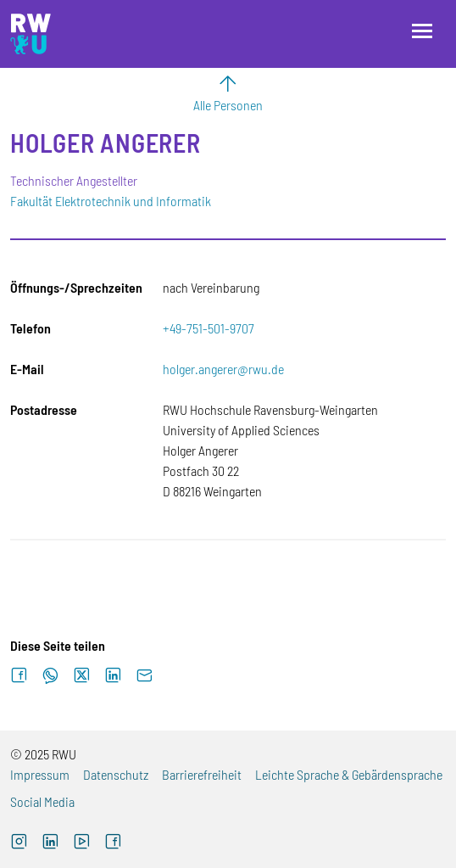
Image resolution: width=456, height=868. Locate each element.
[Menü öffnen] (422, 31)
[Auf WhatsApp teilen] (50, 676)
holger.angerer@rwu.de (223, 369)
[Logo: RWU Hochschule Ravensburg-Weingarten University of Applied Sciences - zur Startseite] (31, 34)
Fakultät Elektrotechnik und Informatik (111, 201)
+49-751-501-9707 (209, 328)
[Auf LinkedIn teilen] (113, 676)
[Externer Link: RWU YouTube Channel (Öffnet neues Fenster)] (82, 843)
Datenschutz (116, 774)
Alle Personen (228, 105)
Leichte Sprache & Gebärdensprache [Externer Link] (349, 774)
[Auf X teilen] (82, 676)
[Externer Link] (50, 843)
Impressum (40, 774)
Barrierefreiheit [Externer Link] (202, 774)
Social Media (42, 801)
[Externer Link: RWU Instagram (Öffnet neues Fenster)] (19, 843)
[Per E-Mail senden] (145, 676)
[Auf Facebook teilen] (19, 676)
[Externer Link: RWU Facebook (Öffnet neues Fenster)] (113, 843)
